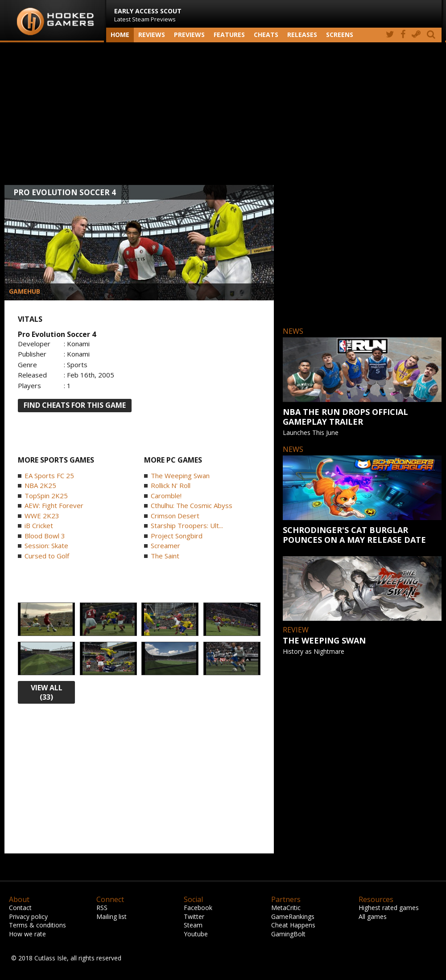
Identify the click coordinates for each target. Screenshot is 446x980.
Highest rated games (389, 908)
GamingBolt (288, 934)
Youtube (196, 934)
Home (120, 35)
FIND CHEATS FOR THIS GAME (75, 405)
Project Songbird (177, 536)
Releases (302, 35)
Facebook (198, 908)
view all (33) (47, 692)
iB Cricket (39, 525)
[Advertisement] (223, 114)
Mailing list (111, 916)
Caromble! (166, 496)
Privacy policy (28, 916)
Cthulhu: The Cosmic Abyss (192, 505)
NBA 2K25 (40, 485)
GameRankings (293, 916)
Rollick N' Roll (171, 485)
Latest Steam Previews (148, 15)
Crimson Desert (175, 516)
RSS (102, 908)
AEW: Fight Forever (54, 505)
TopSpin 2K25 (46, 496)
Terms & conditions (37, 925)
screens (340, 35)
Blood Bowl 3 (45, 536)
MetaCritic (286, 908)
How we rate (27, 934)
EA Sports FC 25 (49, 476)
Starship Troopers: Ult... (187, 525)
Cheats (266, 35)
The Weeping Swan (180, 476)
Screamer (165, 545)
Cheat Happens (293, 925)
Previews (189, 35)
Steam (193, 925)
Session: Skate (46, 545)
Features (229, 35)
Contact (20, 908)
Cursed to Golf (47, 556)
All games (373, 916)
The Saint (165, 556)
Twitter (194, 916)
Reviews (152, 35)
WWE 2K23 (42, 516)
